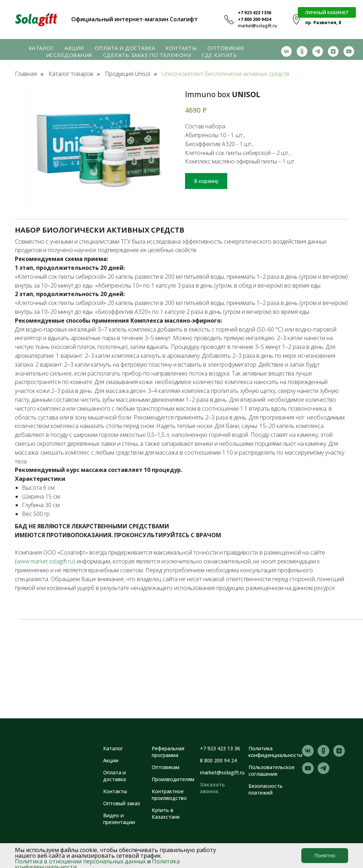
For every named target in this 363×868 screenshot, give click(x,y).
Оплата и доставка (125, 48)
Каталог (41, 48)
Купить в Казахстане (166, 813)
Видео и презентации (119, 819)
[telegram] (318, 51)
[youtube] (349, 51)
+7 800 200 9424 (255, 19)
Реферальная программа (168, 752)
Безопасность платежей (266, 789)
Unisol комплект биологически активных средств (226, 74)
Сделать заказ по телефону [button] (147, 55)
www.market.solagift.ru (45, 561)
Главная (26, 74)
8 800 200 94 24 (218, 760)
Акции (74, 48)
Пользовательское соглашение (272, 770)
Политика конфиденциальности (275, 752)
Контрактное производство (169, 795)
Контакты (181, 48)
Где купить (219, 55)
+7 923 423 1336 (255, 13)
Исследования (69, 55)
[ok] (302, 51)
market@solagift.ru (257, 26)
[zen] (333, 51)
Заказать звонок (213, 788)
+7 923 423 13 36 (220, 748)
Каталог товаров (71, 74)
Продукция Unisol (128, 74)
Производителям (173, 779)
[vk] (286, 51)
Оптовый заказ (122, 803)
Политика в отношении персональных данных (80, 861)
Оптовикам (226, 48)
